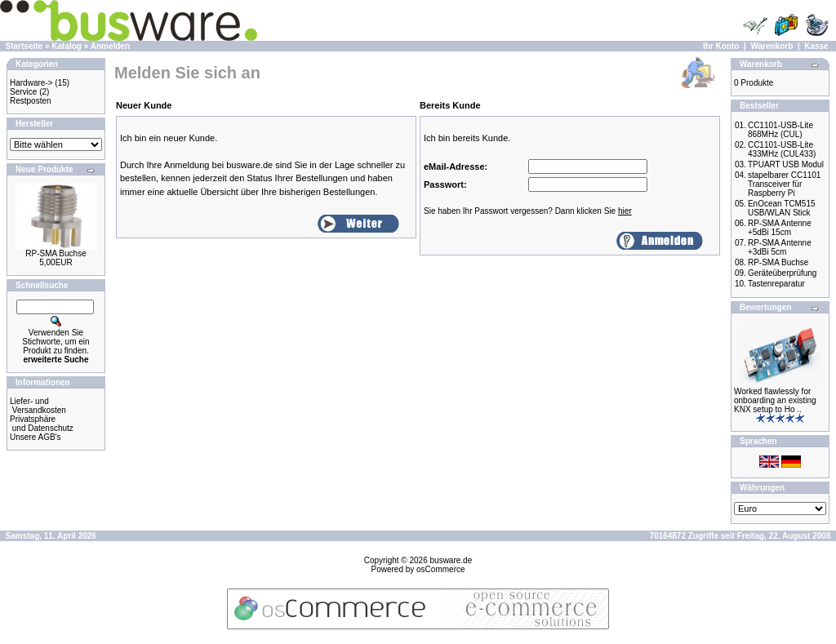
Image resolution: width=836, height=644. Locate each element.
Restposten (31, 101)
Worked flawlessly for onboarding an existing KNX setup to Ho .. (775, 400)
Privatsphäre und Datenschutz (42, 424)
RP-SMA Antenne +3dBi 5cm (780, 247)
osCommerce (440, 569)
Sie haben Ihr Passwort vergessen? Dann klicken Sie (528, 211)
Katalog (67, 46)
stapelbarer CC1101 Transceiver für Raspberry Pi (785, 184)
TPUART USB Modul (786, 164)
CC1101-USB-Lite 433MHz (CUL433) (782, 149)
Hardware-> (31, 83)
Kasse (816, 46)
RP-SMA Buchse (56, 253)
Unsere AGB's (36, 437)
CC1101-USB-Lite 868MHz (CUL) (780, 130)
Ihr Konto (721, 46)
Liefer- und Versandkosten (38, 406)
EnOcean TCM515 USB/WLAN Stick (782, 208)
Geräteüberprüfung (783, 273)
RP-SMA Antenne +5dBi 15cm (780, 228)
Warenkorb (772, 46)
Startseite (24, 46)
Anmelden (110, 46)
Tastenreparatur (776, 284)
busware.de (451, 560)
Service (23, 92)
